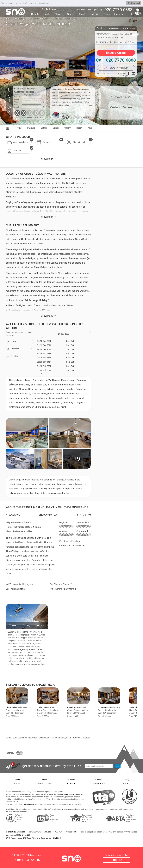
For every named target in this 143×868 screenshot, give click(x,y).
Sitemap (126, 783)
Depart (56, 128)
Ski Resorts (34, 19)
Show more (47, 217)
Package (31, 128)
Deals (107, 14)
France (45, 19)
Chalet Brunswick (75, 707)
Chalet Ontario (104, 707)
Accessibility (72, 783)
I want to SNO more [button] (42, 3)
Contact (72, 780)
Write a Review (121, 107)
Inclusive (95, 14)
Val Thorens (57, 19)
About (45, 780)
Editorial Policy (99, 783)
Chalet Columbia (44, 707)
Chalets (59, 14)
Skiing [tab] (26, 625)
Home (9, 19)
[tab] (13, 515)
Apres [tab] (41, 625)
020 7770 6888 (23, 855)
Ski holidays (49, 9)
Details (44, 128)
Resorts (35, 14)
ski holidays (45, 738)
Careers (99, 780)
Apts (62, 589)
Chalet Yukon (12, 707)
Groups (71, 14)
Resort (79, 128)
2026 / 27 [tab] (64, 334)
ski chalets (60, 738)
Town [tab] (12, 625)
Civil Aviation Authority (71, 794)
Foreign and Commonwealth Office (27, 804)
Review (18, 128)
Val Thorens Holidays (18, 584)
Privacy (17, 783)
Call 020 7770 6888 (116, 60)
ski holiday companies (69, 809)
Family (82, 14)
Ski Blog (126, 780)
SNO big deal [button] (134, 3)
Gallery (67, 128)
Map (90, 128)
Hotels (47, 14)
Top (8, 128)
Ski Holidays (20, 19)
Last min (120, 14)
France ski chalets (81, 738)
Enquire (117, 860)
